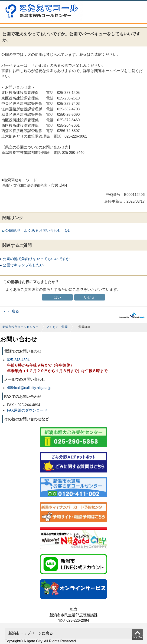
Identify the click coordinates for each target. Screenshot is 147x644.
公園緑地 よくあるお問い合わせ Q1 (38, 230)
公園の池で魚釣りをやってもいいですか (36, 259)
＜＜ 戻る (11, 311)
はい (57, 297)
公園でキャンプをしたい (23, 265)
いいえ (90, 297)
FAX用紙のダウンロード (27, 410)
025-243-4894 (18, 360)
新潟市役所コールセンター (20, 327)
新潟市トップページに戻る (31, 633)
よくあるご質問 (57, 327)
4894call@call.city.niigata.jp (29, 388)
